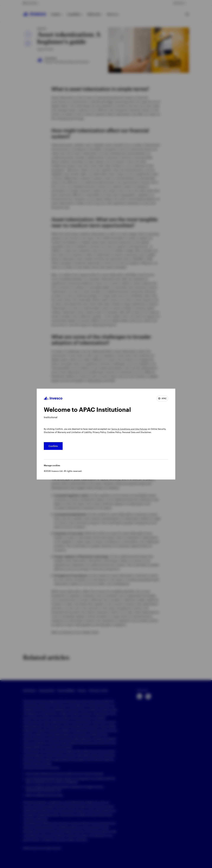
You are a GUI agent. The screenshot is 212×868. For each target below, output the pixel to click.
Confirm (53, 446)
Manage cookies (52, 465)
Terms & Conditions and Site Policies (129, 429)
